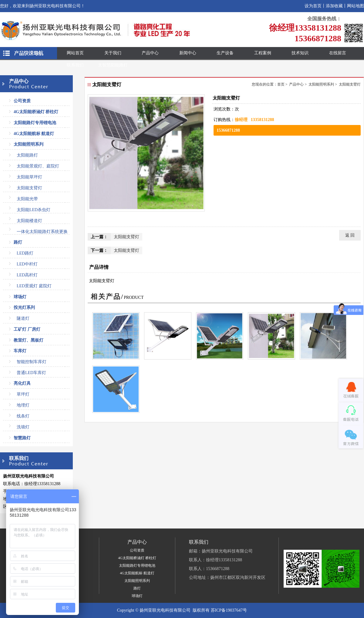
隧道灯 (23, 318)
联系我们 (75, 65)
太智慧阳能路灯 (113, 65)
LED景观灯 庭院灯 (34, 286)
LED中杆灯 (27, 264)
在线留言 (338, 53)
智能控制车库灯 (32, 362)
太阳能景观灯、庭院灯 (38, 166)
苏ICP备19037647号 (229, 610)
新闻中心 (188, 53)
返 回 (350, 235)
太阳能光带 (27, 199)
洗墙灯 (23, 427)
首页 (281, 84)
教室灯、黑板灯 (29, 340)
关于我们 (113, 53)
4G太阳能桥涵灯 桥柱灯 (36, 112)
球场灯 (20, 297)
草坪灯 (23, 394)
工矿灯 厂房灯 (27, 329)
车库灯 (20, 351)
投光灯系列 (24, 307)
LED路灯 (25, 253)
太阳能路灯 (27, 155)
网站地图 (356, 6)
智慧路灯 (22, 438)
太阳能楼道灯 (29, 221)
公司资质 (22, 101)
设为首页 (313, 6)
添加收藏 (334, 6)
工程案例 (263, 53)
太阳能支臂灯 (29, 188)
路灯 (18, 242)
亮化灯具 (22, 383)
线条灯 (23, 416)
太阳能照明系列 (29, 144)
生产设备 (225, 53)
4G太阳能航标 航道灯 (34, 134)
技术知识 (300, 53)
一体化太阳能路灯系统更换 (42, 232)
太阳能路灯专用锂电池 (35, 123)
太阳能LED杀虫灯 (34, 210)
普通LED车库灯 (31, 373)
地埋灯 (23, 405)
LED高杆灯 (27, 275)
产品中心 (150, 53)
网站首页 (75, 53)
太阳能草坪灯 (29, 177)
